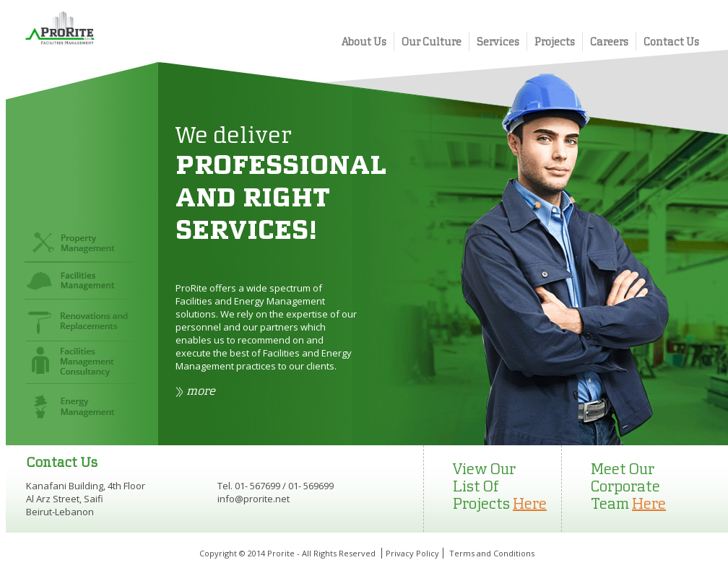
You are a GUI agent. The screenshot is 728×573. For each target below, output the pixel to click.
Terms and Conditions (492, 553)
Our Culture (432, 41)
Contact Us (671, 41)
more (201, 390)
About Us (364, 41)
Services (498, 41)
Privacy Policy (412, 553)
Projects (555, 41)
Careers (609, 41)
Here (530, 503)
